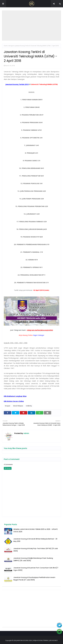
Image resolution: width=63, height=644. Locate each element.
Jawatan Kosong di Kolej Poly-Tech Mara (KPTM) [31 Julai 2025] (36, 550)
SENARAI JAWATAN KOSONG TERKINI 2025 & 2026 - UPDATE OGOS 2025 (36, 530)
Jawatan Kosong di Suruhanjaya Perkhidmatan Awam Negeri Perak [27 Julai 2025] (34, 579)
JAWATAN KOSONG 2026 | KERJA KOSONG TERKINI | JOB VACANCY (37, 640)
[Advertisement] (31, 26)
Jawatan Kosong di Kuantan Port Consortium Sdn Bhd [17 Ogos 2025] (36, 569)
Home (6, 46)
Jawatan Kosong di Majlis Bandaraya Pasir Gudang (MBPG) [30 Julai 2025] (33, 559)
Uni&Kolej (29, 406)
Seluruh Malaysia (18, 406)
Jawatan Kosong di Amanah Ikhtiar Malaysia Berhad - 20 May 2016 (35, 540)
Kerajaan (11, 46)
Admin (26, 433)
